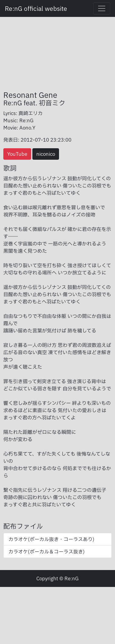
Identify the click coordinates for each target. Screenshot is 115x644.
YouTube (17, 154)
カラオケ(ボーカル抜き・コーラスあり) (51, 539)
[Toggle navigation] (102, 8)
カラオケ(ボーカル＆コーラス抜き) (47, 552)
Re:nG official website (36, 8)
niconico (46, 154)
